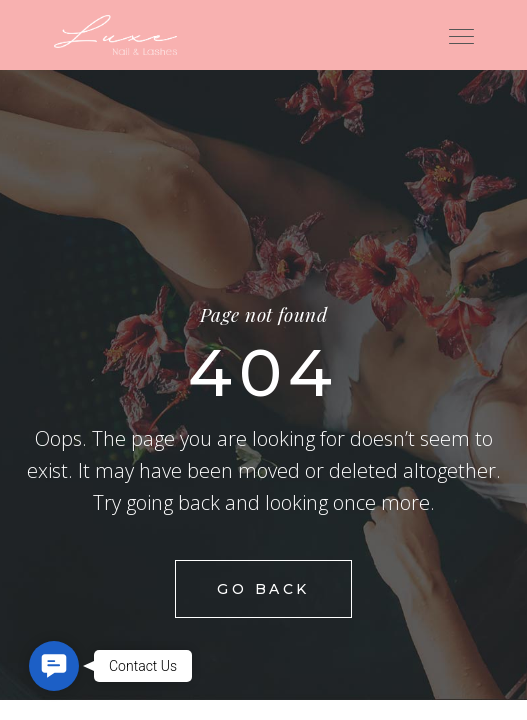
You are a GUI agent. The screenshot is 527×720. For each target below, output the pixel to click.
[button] (54, 666)
